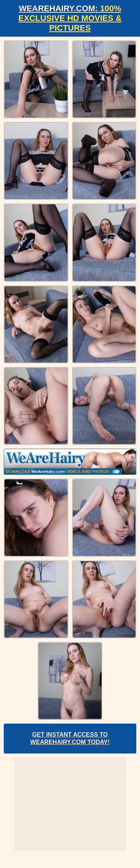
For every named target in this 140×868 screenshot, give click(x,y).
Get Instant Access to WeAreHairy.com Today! (70, 738)
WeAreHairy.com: (70, 18)
